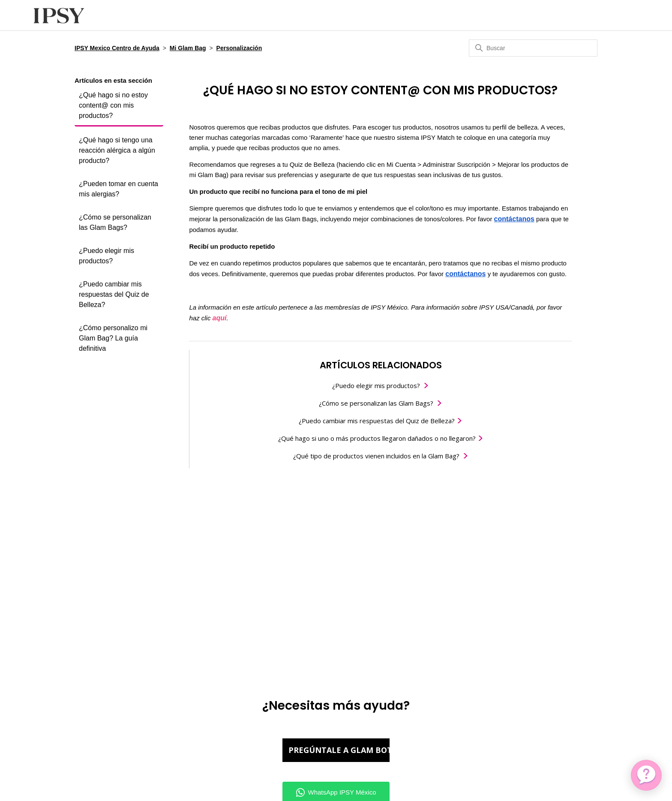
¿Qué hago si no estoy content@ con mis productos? (113, 105)
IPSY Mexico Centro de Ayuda (117, 48)
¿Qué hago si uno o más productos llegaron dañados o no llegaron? (378, 438)
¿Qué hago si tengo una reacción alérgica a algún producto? (117, 150)
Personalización (239, 48)
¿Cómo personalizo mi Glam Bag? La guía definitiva (113, 338)
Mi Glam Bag (188, 48)
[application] (646, 775)
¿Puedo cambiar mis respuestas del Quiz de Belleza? (114, 294)
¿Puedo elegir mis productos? (106, 256)
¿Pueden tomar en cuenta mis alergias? (118, 189)
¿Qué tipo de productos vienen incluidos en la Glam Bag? (376, 456)
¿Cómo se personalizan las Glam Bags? (115, 222)
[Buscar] (533, 48)
